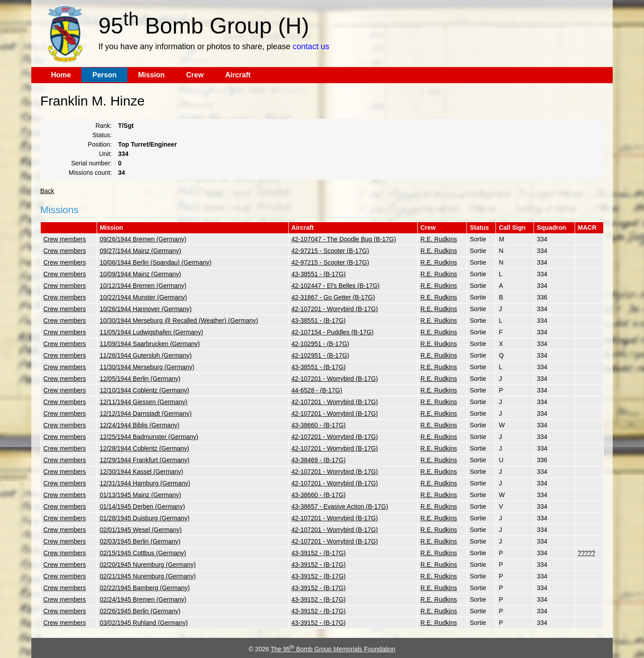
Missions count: (90, 173)
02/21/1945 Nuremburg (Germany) (148, 576)
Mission (152, 75)
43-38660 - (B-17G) (319, 425)
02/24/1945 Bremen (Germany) (143, 599)
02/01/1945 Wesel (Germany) (141, 530)
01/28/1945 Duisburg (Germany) (145, 518)
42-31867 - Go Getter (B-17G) (333, 297)
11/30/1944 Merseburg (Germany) (147, 367)
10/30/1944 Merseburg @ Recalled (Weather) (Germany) (179, 321)
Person (104, 75)
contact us (311, 46)
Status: (102, 135)
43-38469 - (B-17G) (319, 460)
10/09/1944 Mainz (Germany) (140, 274)
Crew (195, 75)
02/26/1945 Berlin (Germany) (140, 611)
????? (587, 553)
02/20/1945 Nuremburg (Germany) (148, 565)
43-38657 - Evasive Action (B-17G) (340, 506)
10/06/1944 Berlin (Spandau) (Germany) (156, 262)
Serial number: (91, 163)
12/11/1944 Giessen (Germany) (144, 402)
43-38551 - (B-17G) (319, 274)
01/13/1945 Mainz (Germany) (140, 495)
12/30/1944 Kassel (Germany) (142, 472)
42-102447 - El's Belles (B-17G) (336, 286)
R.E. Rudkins (439, 239)
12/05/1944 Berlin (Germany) (140, 379)
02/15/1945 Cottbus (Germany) (143, 553)
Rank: (104, 126)
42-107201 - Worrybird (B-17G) (335, 309)
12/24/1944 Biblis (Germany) (140, 425)
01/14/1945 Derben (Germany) (142, 506)
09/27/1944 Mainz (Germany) (140, 251)
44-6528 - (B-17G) (317, 390)
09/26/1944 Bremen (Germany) (143, 239)
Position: (100, 144)
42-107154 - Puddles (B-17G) (333, 332)
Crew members (65, 239)
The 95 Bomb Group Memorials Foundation (333, 649)
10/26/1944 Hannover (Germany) (146, 309)
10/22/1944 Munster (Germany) (143, 297)
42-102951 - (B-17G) (320, 344)
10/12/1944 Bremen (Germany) (143, 286)
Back (47, 191)
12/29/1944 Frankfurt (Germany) (145, 460)
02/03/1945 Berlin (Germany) (140, 541)
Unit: (105, 154)
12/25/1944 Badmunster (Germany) (149, 437)
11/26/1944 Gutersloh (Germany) (146, 355)
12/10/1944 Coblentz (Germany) (144, 390)
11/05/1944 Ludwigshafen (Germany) (151, 332)
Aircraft (238, 75)
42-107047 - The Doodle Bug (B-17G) (344, 239)
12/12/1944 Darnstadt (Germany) (146, 413)
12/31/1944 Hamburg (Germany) (145, 483)
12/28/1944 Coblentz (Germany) (144, 448)
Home (61, 75)
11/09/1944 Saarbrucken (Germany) (150, 344)
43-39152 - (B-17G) (319, 553)
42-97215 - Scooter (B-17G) (330, 251)
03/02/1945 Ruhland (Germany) (144, 623)
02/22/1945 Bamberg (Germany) (145, 588)
